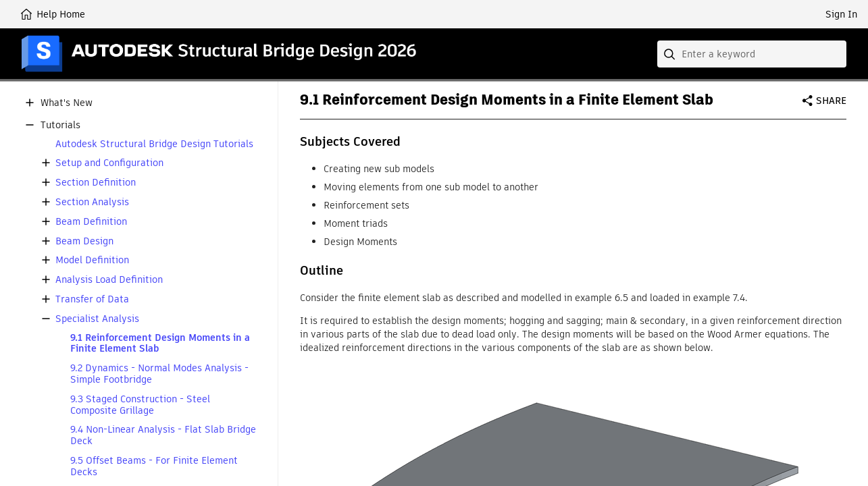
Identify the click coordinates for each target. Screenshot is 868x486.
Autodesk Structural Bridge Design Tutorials (154, 144)
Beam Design (84, 241)
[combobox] (752, 54)
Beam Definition (91, 222)
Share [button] (831, 101)
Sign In (841, 14)
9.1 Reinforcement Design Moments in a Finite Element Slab (160, 344)
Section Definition (96, 183)
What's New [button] (67, 103)
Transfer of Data (92, 299)
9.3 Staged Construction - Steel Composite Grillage (140, 405)
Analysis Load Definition (109, 280)
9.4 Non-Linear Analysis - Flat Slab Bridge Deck (163, 435)
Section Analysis (92, 202)
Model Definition (92, 260)
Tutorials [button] (60, 125)
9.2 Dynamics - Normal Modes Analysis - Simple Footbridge (159, 374)
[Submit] (671, 54)
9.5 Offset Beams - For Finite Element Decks (154, 466)
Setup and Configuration (109, 163)
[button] (30, 103)
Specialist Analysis (97, 319)
